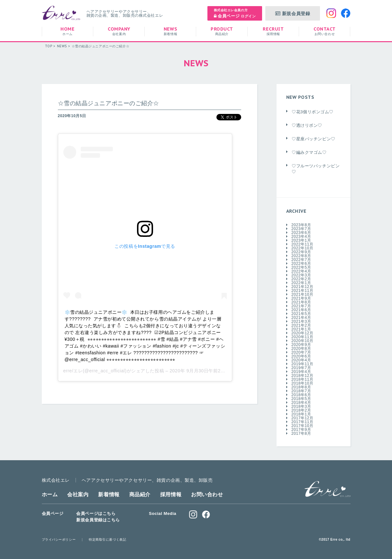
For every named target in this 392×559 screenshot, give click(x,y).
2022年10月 (302, 248)
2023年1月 (301, 240)
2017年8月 (301, 433)
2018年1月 (301, 414)
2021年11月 (302, 291)
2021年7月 (301, 306)
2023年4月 (301, 237)
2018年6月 (301, 395)
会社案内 (78, 494)
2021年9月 (301, 298)
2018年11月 (302, 379)
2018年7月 (301, 391)
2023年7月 (301, 229)
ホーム (50, 494)
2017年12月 (302, 418)
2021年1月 (301, 329)
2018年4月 (301, 403)
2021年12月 (302, 287)
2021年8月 (301, 302)
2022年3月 (301, 275)
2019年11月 (302, 364)
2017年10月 (302, 426)
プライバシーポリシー (59, 540)
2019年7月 (301, 368)
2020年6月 (301, 356)
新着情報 (109, 494)
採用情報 (171, 494)
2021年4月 (301, 318)
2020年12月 (302, 333)
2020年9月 (301, 345)
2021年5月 (301, 314)
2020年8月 (301, 349)
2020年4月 (301, 360)
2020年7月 (301, 352)
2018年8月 (301, 387)
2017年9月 (301, 430)
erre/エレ (73, 371)
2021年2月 (301, 325)
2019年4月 (301, 372)
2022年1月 (301, 283)
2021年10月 (302, 294)
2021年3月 (301, 321)
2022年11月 (302, 244)
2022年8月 (301, 256)
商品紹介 (140, 494)
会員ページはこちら (96, 513)
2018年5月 (301, 399)
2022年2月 (301, 279)
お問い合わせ (207, 494)
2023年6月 (301, 233)
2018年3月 (301, 406)
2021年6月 (301, 310)
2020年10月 (302, 341)
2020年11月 (302, 337)
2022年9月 (301, 252)
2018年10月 (302, 383)
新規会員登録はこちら (98, 520)
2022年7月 (301, 260)
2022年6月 (301, 264)
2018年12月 (302, 376)
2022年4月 (301, 271)
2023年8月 (301, 225)
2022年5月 (301, 267)
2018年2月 (301, 410)
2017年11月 (302, 422)
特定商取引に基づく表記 (107, 540)
